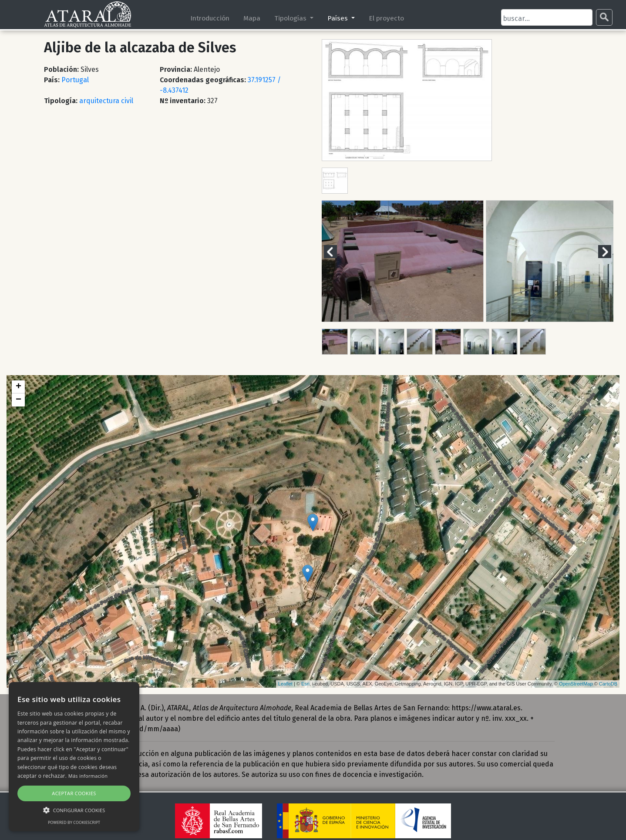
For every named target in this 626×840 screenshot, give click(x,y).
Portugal (75, 80)
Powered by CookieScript (74, 822)
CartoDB (608, 684)
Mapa (252, 18)
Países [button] (338, 18)
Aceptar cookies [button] (74, 793)
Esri (305, 684)
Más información (88, 776)
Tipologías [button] (291, 18)
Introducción (210, 18)
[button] (74, 810)
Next (610, 251)
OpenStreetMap (576, 684)
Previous (336, 251)
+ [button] (19, 387)
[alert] (74, 757)
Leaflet (285, 684)
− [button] (19, 400)
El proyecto (386, 18)
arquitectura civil (106, 101)
